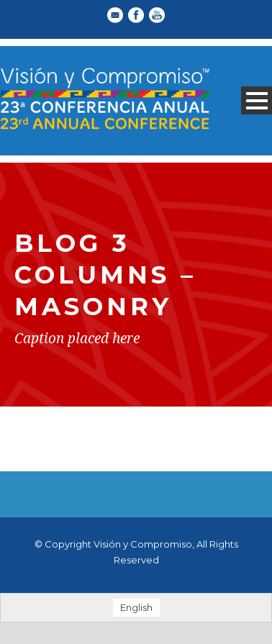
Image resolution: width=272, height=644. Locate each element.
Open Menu (257, 100)
